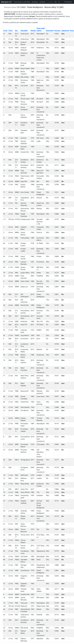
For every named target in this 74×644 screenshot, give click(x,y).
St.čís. (6, 31)
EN (56, 2)
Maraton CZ (6, 2)
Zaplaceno (65, 31)
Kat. (17, 31)
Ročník (33, 31)
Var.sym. (57, 31)
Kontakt (42, 2)
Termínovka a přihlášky (22, 2)
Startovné (50, 31)
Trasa (11, 31)
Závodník (24, 31)
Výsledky (35, 2)
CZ (59, 2)
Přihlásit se (68, 2)
